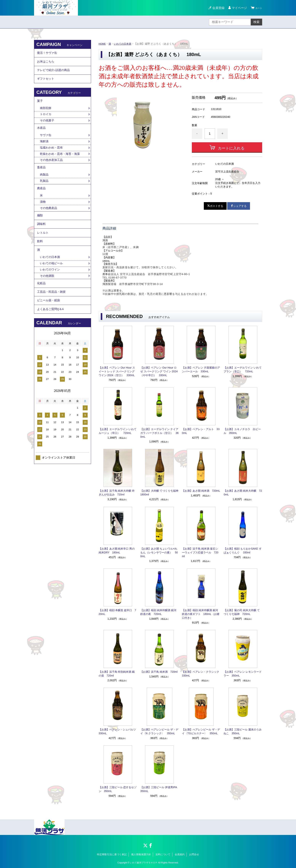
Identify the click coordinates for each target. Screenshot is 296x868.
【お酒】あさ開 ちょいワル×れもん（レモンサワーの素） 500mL (159, 552)
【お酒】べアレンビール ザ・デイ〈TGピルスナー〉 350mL (201, 731)
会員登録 (216, 8)
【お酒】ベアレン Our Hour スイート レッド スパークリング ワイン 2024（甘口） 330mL (117, 371)
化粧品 (42, 315)
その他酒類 (48, 307)
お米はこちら (46, 64)
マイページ (237, 8)
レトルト (43, 258)
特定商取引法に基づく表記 (112, 854)
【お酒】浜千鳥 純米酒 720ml (159, 672)
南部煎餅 (46, 118)
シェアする (239, 206)
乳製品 (44, 198)
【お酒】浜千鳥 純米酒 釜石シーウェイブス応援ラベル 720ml (200, 552)
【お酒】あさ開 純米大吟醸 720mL (243, 493)
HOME (103, 44)
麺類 (40, 237)
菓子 (40, 109)
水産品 (42, 139)
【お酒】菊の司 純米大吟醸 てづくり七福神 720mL (242, 612)
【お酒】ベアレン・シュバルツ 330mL (118, 731)
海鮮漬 (44, 154)
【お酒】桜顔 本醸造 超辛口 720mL (117, 612)
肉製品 (44, 191)
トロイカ (46, 124)
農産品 (42, 206)
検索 (256, 22)
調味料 (42, 247)
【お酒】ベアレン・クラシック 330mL (201, 674)
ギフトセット (46, 85)
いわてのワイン (51, 300)
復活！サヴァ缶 (48, 54)
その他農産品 (49, 228)
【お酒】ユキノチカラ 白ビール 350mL (242, 431)
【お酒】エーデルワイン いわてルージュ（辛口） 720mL (118, 431)
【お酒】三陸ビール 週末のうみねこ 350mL (243, 731)
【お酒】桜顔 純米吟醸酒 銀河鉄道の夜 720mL (158, 612)
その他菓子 (48, 131)
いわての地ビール (52, 293)
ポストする (215, 206)
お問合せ (194, 854)
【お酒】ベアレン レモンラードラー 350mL (243, 674)
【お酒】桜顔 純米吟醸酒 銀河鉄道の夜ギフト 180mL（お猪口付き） (201, 614)
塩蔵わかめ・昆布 (52, 161)
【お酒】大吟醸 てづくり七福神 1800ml (160, 493)
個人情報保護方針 (141, 854)
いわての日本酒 (124, 44)
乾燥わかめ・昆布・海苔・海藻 (61, 168)
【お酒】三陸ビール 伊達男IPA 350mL (160, 789)
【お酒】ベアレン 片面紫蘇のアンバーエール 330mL (201, 370)
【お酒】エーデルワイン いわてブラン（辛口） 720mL (243, 370)
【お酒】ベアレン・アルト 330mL (201, 431)
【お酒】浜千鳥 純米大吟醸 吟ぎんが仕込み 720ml (117, 493)
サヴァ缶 (46, 148)
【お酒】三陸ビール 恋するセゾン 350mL (118, 789)
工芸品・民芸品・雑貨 (52, 326)
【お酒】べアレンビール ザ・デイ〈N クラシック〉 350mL (159, 731)
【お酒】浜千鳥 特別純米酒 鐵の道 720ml (117, 674)
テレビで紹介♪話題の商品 (55, 75)
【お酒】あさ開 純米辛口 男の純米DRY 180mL (117, 551)
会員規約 (180, 854)
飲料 (40, 268)
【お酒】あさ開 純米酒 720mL (201, 491)
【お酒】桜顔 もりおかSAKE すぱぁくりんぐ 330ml (242, 551)
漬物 (43, 221)
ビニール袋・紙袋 (49, 336)
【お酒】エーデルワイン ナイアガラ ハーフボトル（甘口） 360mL (159, 433)
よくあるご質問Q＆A (51, 347)
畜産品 (42, 183)
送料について (163, 854)
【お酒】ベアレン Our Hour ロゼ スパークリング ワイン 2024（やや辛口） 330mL (159, 371)
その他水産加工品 (52, 174)
